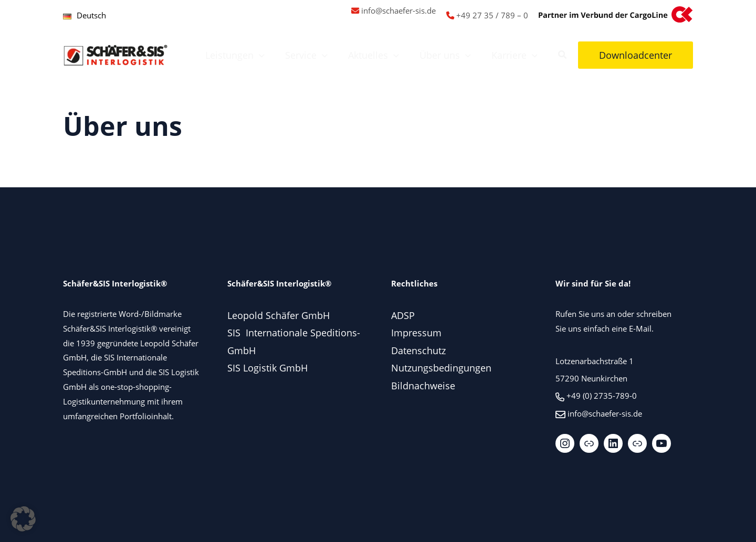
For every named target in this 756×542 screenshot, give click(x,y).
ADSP (403, 315)
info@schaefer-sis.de (398, 10)
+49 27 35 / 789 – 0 (492, 15)
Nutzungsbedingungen (441, 368)
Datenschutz (418, 350)
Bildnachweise (423, 386)
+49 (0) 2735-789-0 (602, 396)
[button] (266, 55)
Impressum (416, 333)
